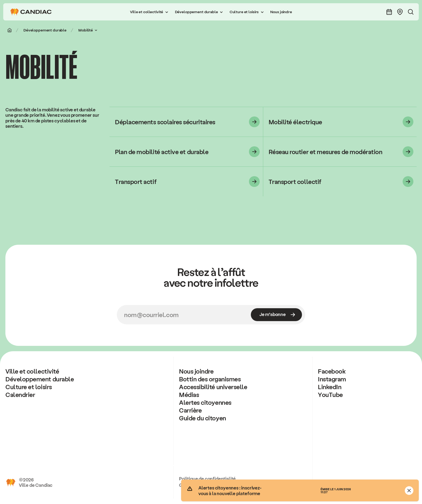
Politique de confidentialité (207, 478)
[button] (149, 12)
